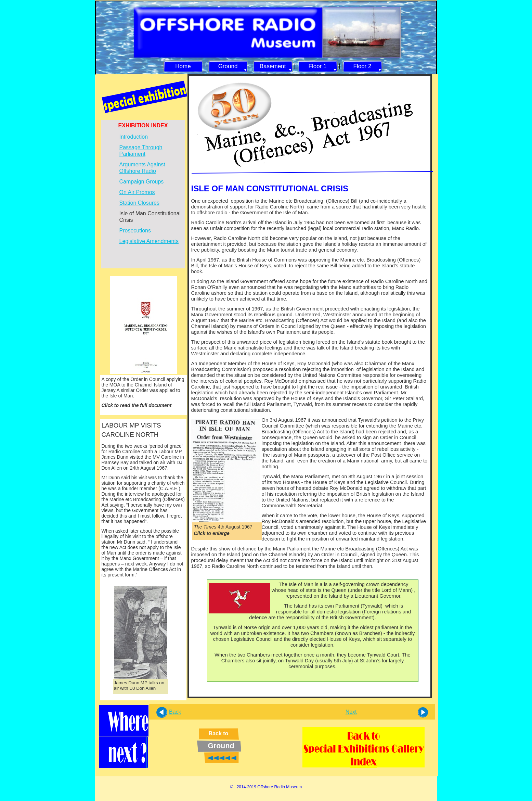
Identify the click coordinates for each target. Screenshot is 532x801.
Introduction (134, 137)
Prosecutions (135, 231)
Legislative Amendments (149, 241)
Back (175, 712)
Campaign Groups (142, 182)
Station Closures (139, 203)
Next (351, 712)
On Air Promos (137, 192)
